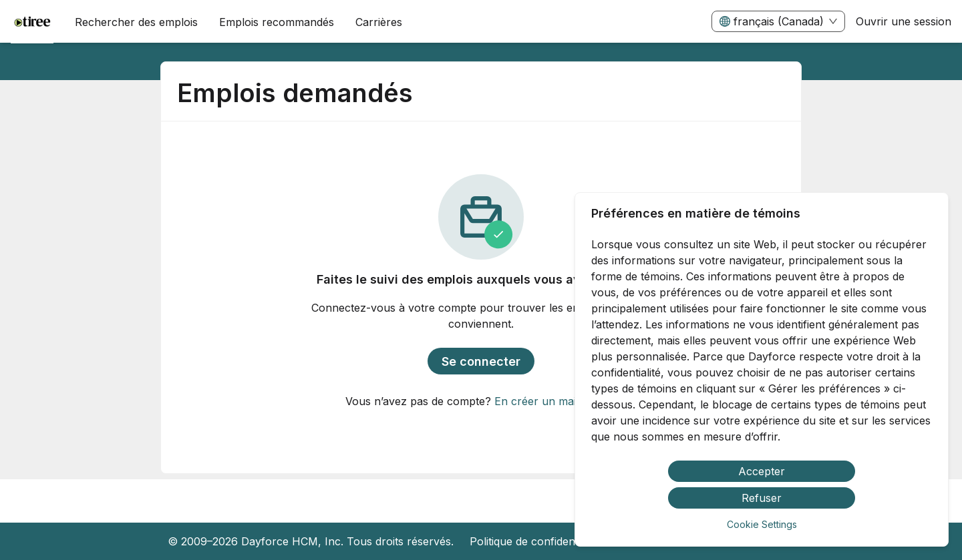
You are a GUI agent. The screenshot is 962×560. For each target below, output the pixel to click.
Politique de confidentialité (535, 541)
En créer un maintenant (554, 401)
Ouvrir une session (904, 21)
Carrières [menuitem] (379, 22)
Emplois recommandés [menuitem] (277, 22)
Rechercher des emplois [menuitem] (136, 22)
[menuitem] (32, 22)
